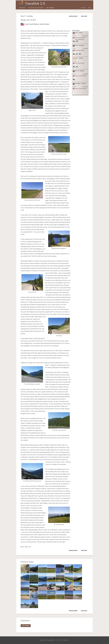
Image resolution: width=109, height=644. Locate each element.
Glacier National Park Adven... (36, 8)
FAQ (45, 640)
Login (89, 8)
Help (41, 640)
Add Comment (26, 626)
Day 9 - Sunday (50, 8)
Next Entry (84, 16)
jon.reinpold (22, 8)
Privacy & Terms (51, 640)
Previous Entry (73, 16)
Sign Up (84, 8)
